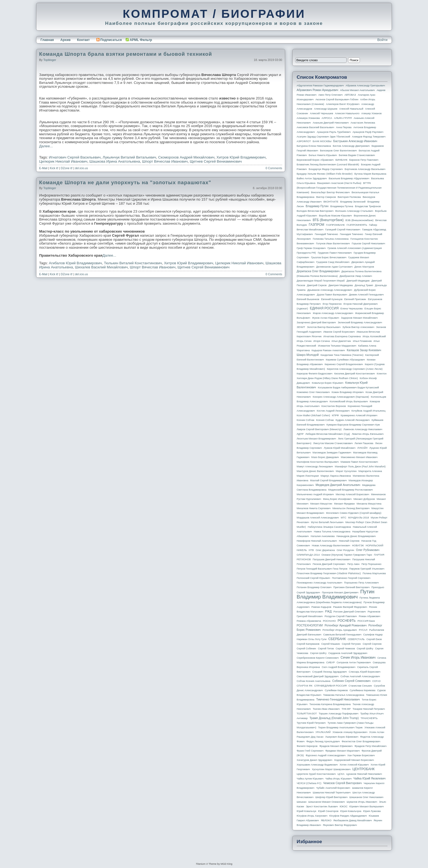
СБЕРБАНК (337, 639)
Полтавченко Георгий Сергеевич (351, 578)
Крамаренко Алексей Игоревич (359, 415)
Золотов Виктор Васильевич (324, 327)
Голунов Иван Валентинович (333, 244)
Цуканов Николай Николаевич (364, 774)
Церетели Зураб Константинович (316, 774)
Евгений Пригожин (355, 299)
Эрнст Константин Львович (322, 807)
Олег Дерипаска (325, 550)
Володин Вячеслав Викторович (315, 211)
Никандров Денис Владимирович (356, 536)
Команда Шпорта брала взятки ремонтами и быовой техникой (126, 54)
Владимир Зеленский (353, 202)
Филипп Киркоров (307, 746)
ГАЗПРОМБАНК (335, 225)
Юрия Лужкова (372, 811)
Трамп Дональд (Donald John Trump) (334, 718)
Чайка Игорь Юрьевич (339, 779)
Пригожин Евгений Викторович (352, 587)
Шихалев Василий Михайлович (101, 267)
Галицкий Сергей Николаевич (343, 230)
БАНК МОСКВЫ (322, 141)
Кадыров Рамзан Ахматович (328, 350)
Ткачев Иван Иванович (326, 709)
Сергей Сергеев (372, 644)
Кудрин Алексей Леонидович (353, 420)
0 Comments (274, 168)
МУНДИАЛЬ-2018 (358, 518)
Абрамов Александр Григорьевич (365, 86)
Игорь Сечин (304, 341)
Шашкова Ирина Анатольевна (115, 161)
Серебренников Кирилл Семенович (318, 658)
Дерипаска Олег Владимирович (318, 271)
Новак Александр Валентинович (331, 546)
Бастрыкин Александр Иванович (355, 141)
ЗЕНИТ (301, 327)
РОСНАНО (329, 621)
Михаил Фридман (345, 504)
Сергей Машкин (331, 644)
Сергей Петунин (351, 644)
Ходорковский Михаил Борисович (354, 760)
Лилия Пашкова (364, 443)
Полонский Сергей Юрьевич (313, 578)
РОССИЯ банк (366, 621)
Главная (47, 40)
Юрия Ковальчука (351, 811)
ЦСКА (341, 774)
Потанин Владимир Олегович (314, 587)
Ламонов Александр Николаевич (363, 429)
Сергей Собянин (306, 649)
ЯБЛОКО (326, 820)
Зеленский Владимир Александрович (360, 322)
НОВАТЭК (358, 546)
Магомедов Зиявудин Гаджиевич (332, 453)
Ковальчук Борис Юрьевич (328, 383)
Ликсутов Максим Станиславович (333, 443)
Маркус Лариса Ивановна (336, 476)
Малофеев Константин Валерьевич (318, 462)
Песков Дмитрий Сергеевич (329, 564)
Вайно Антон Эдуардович (312, 178)
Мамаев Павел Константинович (359, 462)
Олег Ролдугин (345, 550)
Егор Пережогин (332, 304)
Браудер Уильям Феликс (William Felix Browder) (325, 174)
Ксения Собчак (325, 420)
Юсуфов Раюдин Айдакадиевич (348, 816)
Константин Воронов (333, 406)
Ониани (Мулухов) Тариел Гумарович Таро (347, 555)
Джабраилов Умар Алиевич (356, 276)
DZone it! (67, 168)
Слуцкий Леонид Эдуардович (329, 672)
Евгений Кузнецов (332, 299)
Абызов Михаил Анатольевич (358, 90)
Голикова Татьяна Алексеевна (331, 239)
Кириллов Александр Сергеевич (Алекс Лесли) (355, 369)
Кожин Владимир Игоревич (348, 392)
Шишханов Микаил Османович (327, 802)
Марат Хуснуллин (346, 471)
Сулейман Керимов (336, 690)
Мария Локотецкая (308, 476)
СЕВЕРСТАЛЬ (356, 639)
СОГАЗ (377, 681)
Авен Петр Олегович (330, 95)
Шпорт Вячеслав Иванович (165, 161)
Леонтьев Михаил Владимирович (316, 439)
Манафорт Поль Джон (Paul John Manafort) (360, 467)
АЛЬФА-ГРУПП (343, 118)
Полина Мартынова (374, 573)
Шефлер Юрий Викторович (331, 797)
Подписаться (109, 40)
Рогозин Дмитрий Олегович (350, 612)
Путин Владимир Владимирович (336, 594)
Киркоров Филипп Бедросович (315, 374)
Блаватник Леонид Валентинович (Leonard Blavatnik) (328, 165)
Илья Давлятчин (341, 341)
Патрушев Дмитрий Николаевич (331, 559)
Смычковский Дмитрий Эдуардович (318, 676)
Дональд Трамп (364, 285)
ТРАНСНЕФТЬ (369, 718)
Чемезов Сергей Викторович (342, 783)
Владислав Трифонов (368, 206)
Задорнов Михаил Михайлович (359, 318)
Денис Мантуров (364, 267)
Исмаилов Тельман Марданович (337, 346)
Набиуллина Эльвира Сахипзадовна (329, 527)
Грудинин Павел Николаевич (335, 253)
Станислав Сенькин (360, 686)
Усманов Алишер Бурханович (350, 732)
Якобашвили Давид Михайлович (353, 820)
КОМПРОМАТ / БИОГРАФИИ (214, 14)
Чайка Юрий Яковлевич (369, 778)
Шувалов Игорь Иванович (362, 802)
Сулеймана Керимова (362, 690)
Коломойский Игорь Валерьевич (349, 401)
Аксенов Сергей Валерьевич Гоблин (337, 99)
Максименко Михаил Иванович (359, 457)
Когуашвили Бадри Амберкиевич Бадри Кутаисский (349, 388)
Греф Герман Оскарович (311, 248)
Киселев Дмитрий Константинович (355, 374)
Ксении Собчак (306, 420)
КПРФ (335, 415)
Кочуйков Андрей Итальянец (368, 411)
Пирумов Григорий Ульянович (367, 569)
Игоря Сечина (322, 341)
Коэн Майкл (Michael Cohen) (313, 415)
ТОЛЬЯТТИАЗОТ (307, 714)
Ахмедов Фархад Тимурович (369, 137)
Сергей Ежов (374, 639)
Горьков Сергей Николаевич (368, 244)
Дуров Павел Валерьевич (332, 295)
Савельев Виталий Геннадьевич (342, 635)
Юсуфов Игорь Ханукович (312, 816)
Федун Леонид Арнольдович (323, 741)
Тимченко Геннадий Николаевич (338, 699)
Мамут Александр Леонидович (315, 467)
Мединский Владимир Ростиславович (351, 490)
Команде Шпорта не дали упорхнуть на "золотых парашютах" (125, 182)
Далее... (46, 146)
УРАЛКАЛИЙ (323, 732)
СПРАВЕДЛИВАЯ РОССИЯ (330, 686)
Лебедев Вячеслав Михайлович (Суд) (328, 434)
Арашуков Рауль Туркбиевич (334, 132)
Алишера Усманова (308, 118)
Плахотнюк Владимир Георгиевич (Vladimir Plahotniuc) (329, 573)
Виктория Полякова (349, 197)
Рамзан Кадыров (321, 607)
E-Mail (43, 168)
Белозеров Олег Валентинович (338, 151)
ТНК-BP (346, 709)
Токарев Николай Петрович (369, 709)
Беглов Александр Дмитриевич (351, 146)
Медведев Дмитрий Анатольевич (338, 485)
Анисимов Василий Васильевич (315, 127)
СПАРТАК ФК (305, 686)
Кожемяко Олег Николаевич (313, 392)
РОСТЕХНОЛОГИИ (310, 625)
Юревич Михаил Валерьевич (367, 807)
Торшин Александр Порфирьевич (338, 714)
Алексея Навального (347, 113)
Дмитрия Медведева (341, 285)
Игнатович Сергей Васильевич (75, 157)
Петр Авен (353, 564)
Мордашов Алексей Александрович (318, 518)
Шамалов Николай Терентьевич (332, 793)
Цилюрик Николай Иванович (63, 161)
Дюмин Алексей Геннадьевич (366, 295)
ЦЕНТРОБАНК (364, 769)
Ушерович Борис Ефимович (342, 737)
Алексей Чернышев (321, 113)
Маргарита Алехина (370, 471)
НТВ (311, 550)
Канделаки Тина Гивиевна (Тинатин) (342, 355)
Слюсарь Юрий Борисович (365, 672)
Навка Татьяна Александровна (332, 532)
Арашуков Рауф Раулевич (368, 132)
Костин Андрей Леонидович (333, 411)
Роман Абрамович (370, 616)
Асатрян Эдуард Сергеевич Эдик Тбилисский (323, 137)
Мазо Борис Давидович (325, 457)
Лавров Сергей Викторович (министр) (319, 429)
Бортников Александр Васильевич (365, 169)
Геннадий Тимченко (326, 234)
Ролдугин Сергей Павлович (341, 616)
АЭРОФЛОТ (304, 141)
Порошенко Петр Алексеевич (361, 583)
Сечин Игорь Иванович (358, 658)
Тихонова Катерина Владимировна (330, 704)
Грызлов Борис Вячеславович (329, 257)
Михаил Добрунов (364, 499)
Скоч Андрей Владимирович (339, 667)
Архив (66, 40)
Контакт (83, 40)
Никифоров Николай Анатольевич (317, 541)
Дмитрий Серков (317, 285)
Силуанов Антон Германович (354, 662)
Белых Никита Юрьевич (323, 155)
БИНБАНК (342, 160)
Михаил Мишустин (321, 504)
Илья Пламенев (362, 341)
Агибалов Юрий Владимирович (76, 263)
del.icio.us (81, 168)
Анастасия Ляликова (363, 123)
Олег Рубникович (368, 550)
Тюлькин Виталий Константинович (133, 263)
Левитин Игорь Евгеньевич (368, 434)
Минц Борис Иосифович (337, 499)
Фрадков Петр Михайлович (370, 746)
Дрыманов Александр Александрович (330, 290)
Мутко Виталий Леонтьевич (327, 522)
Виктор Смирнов (326, 197)
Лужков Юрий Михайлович (339, 448)
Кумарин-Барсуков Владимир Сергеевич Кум (353, 425)
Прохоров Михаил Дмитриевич (340, 593)
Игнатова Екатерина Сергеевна (342, 336)
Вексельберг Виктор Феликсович (331, 192)
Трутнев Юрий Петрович (311, 723)
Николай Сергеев (349, 541)
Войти (382, 40)
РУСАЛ (363, 630)
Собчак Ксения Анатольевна (313, 681)
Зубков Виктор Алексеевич (358, 327)
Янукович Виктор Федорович (340, 825)
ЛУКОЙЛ (362, 448)
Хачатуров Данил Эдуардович (314, 760)
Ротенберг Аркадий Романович (345, 625)
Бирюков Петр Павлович (364, 160)
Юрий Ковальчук (306, 811)
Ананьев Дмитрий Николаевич (331, 123)
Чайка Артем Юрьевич (310, 779)
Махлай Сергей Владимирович (328, 480)
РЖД (328, 611)
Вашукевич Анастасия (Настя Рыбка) (339, 183)
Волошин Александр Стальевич (354, 211)
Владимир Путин (317, 206)
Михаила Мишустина (369, 504)
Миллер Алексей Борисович (352, 494)
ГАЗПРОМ (316, 225)
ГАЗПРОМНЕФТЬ (357, 225)
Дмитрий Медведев (358, 281)
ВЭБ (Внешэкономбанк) (359, 220)
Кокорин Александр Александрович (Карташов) (341, 397)
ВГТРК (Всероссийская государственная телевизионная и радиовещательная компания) (339, 188)
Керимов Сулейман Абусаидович (345, 360)
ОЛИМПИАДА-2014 (308, 555)
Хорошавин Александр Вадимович (317, 765)
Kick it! (54, 168)
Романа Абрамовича (309, 621)
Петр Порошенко (371, 564)
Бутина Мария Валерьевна (370, 174)
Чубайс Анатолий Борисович (333, 788)
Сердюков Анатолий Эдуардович (348, 653)
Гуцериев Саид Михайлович (333, 262)
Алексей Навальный (351, 109)
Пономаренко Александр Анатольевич (319, 583)
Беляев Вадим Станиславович (357, 155)
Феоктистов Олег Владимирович (361, 741)
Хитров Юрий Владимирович (241, 157)
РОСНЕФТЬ (347, 621)
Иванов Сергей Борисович (339, 332)
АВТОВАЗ (350, 95)
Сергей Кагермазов (308, 644)
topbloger (50, 60)
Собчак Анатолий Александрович (360, 676)
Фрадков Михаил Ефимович (336, 746)
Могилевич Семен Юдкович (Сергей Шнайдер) (354, 513)
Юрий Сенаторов (328, 811)
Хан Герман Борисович (361, 755)
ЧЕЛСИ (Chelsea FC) (309, 783)
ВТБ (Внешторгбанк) (328, 220)
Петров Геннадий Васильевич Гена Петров (322, 569)
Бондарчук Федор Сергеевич (326, 169)
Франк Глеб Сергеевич (310, 751)
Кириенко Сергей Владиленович (344, 364)
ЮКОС (344, 807)
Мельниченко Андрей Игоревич (315, 494)
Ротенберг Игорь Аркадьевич (340, 630)
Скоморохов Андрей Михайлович (186, 157)
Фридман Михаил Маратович (343, 751)
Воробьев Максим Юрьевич (335, 216)
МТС (343, 518)
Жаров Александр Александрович (333, 313)
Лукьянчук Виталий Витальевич (129, 157)
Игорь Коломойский (374, 336)
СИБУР (331, 662)
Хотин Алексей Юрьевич (354, 765)
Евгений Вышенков (308, 299)
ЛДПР (300, 434)
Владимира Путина (342, 206)
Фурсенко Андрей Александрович (326, 755)
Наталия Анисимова (323, 536)
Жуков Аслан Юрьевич (326, 318)
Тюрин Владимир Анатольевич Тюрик (340, 728)
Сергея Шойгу (318, 653)
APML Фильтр (141, 40)
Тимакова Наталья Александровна (344, 695)
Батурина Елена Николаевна (314, 146)
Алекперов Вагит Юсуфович (343, 104)
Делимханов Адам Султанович (334, 267)
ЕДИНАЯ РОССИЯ (324, 308)
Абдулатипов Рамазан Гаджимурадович (320, 86)
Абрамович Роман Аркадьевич (317, 90)
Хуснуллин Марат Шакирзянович (331, 769)
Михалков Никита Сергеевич (314, 508)
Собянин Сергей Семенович (351, 681)
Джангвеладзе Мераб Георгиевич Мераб (321, 281)
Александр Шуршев (326, 109)
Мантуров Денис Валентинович (315, 471)
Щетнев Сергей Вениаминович (216, 161)
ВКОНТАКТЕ (331, 202)
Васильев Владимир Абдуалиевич (349, 178)
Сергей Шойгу (365, 649)
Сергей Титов (326, 649)
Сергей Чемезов (345, 649)
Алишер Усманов (371, 113)
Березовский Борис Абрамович (315, 160)
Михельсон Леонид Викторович (351, 508)
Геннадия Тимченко (352, 234)
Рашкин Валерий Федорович (350, 607)
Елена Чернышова (352, 309)
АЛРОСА (327, 118)
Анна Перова (344, 127)
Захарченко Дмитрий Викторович (316, 322)
